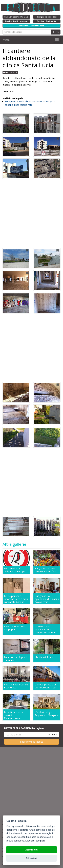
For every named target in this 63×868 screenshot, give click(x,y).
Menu (7, 40)
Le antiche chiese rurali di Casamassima (14, 715)
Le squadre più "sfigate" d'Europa (15, 570)
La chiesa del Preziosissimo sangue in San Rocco (46, 629)
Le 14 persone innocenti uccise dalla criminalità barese (16, 599)
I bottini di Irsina (44, 657)
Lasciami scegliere (35, 841)
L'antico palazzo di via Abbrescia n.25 (45, 686)
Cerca (56, 32)
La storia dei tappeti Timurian (16, 658)
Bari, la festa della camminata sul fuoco (46, 570)
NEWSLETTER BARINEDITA (25, 728)
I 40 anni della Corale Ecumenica (16, 686)
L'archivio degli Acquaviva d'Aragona (47, 714)
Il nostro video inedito (32, 742)
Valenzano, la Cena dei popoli (15, 628)
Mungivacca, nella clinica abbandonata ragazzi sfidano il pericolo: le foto (30, 103)
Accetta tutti (32, 850)
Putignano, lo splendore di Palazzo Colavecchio (47, 599)
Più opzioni (32, 858)
